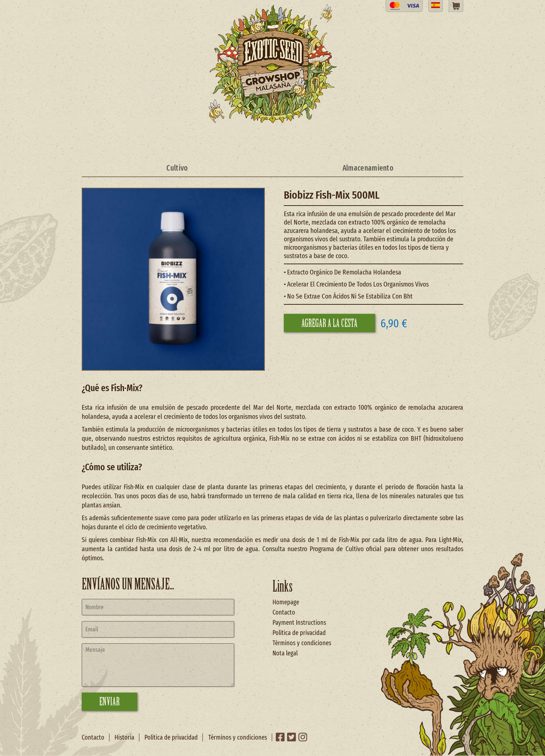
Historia (124, 737)
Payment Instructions (299, 623)
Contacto (284, 612)
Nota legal (285, 653)
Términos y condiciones (302, 643)
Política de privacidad (299, 633)
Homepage (286, 602)
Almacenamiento (368, 168)
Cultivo (177, 168)
